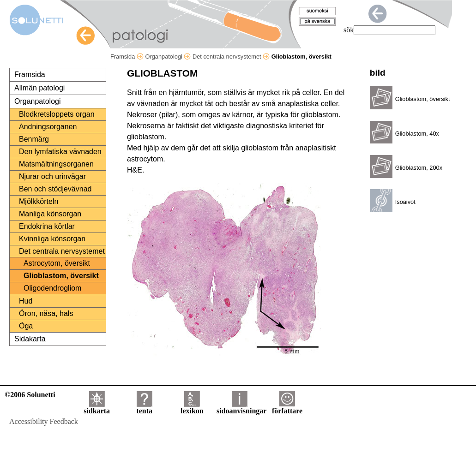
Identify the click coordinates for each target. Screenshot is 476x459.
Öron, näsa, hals (46, 313)
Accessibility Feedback (44, 421)
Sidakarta (30, 339)
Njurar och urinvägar (52, 176)
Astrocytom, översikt (57, 263)
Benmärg (34, 139)
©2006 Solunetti (30, 395)
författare (287, 408)
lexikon (192, 408)
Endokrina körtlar (47, 226)
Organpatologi (168, 57)
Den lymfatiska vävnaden (60, 152)
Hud (26, 301)
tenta (144, 408)
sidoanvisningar (241, 408)
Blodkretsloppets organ (57, 114)
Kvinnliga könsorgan (52, 239)
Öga (26, 326)
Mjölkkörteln (39, 201)
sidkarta (97, 408)
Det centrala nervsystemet (231, 57)
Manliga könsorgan (50, 214)
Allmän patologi (39, 88)
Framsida (127, 57)
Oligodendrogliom (52, 288)
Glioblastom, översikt (61, 276)
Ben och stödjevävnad (55, 189)
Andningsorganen (48, 127)
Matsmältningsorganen (56, 164)
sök (349, 30)
